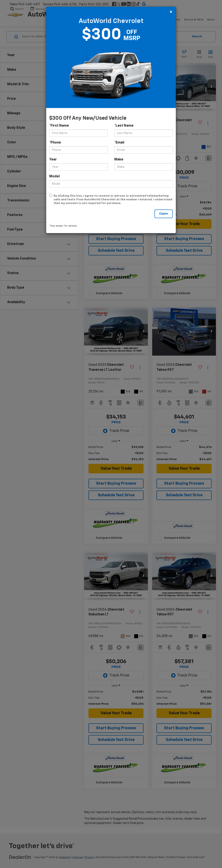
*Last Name (124, 126)
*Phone (55, 143)
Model (54, 177)
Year (53, 160)
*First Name (59, 126)
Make (119, 160)
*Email (119, 143)
